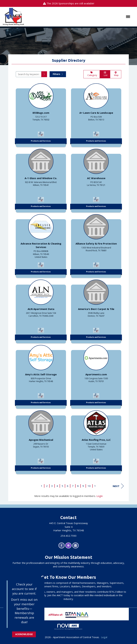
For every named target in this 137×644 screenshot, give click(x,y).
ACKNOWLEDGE (24, 634)
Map (116, 74)
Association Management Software (68, 627)
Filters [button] (58, 74)
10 (89, 486)
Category (92, 74)
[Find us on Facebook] (62, 545)
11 (96, 486)
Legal (104, 637)
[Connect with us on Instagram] (68, 545)
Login (100, 496)
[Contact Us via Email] (75, 545)
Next (118, 486)
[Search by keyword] (29, 74)
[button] (44, 74)
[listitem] (41, 114)
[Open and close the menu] (79, 17)
